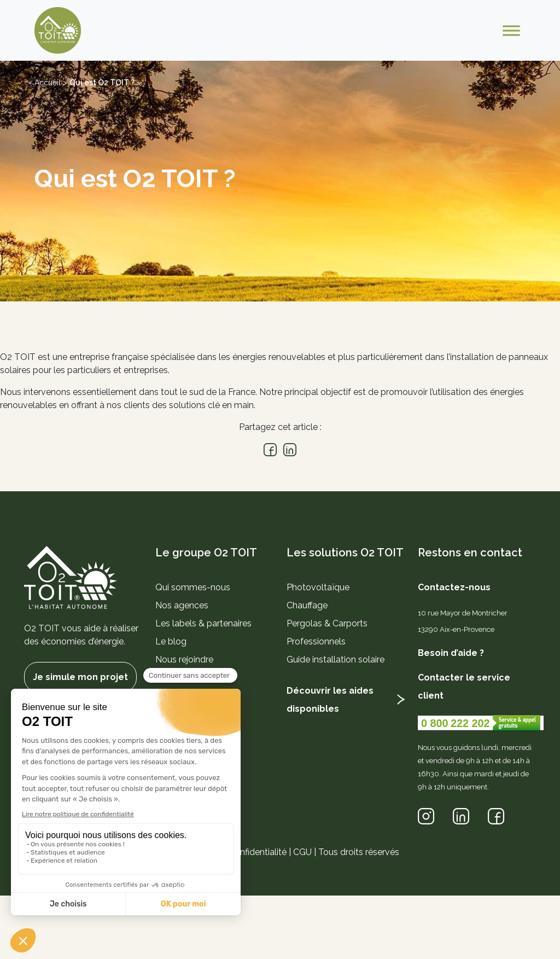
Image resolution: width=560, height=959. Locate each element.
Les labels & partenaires (203, 623)
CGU (302, 852)
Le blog (171, 641)
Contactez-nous (454, 587)
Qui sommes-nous (193, 587)
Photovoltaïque (318, 587)
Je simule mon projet (80, 677)
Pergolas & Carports (327, 623)
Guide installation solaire (336, 659)
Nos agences (182, 605)
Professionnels (316, 641)
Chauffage (307, 605)
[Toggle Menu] (511, 30)
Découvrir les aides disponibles (330, 700)
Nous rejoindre (184, 659)
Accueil (48, 83)
